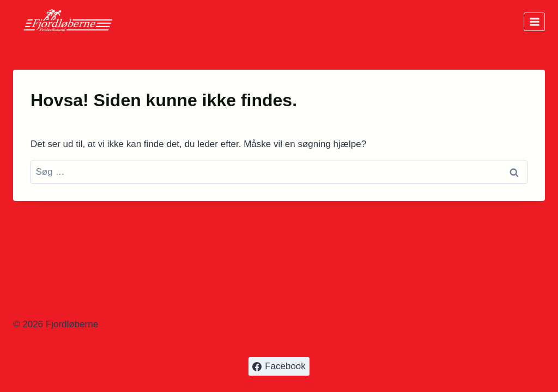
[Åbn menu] (534, 22)
